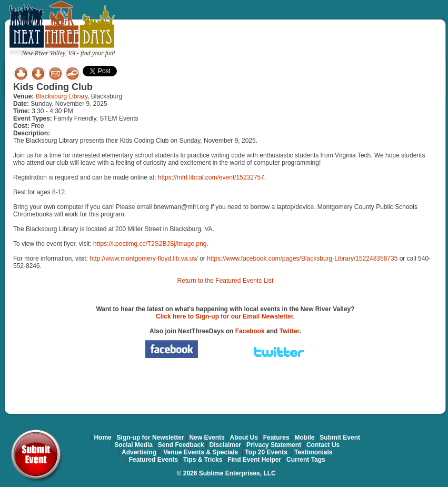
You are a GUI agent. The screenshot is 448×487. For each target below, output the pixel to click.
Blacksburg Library (62, 96)
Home (102, 438)
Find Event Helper (254, 460)
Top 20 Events (266, 452)
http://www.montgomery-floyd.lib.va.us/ (143, 259)
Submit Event (340, 438)
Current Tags (306, 460)
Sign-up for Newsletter (151, 438)
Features (276, 438)
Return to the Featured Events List (226, 281)
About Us (244, 438)
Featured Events (153, 460)
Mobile (305, 438)
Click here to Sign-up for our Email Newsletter (225, 316)
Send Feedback (181, 445)
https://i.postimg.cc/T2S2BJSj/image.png (150, 244)
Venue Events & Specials (201, 452)
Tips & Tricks (203, 460)
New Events (207, 438)
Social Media (133, 445)
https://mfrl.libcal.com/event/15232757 (211, 177)
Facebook (250, 331)
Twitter (290, 331)
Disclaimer (226, 445)
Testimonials (313, 452)
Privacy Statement (274, 445)
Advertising (139, 452)
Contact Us (323, 445)
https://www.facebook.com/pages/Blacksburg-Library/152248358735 (302, 259)
